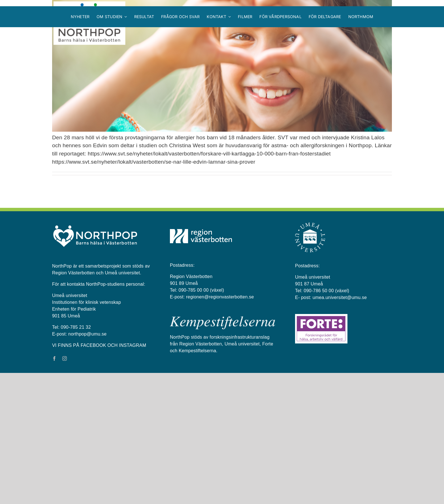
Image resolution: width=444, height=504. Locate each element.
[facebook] (54, 490)
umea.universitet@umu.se (340, 429)
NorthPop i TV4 (72, 181)
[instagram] (65, 490)
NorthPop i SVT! (73, 253)
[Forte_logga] (321, 447)
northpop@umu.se (87, 465)
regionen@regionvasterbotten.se (220, 428)
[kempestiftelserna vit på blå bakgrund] (223, 450)
